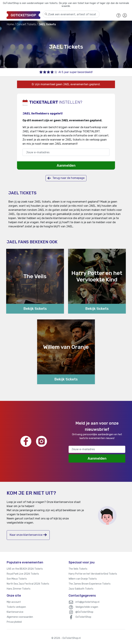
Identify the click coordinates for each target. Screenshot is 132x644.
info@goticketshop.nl (87, 602)
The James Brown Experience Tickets (90, 584)
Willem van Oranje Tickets (83, 579)
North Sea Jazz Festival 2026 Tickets (28, 584)
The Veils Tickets (78, 569)
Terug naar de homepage (66, 178)
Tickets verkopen (16, 607)
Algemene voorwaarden (20, 617)
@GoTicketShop (84, 612)
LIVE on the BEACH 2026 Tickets (25, 569)
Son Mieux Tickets (17, 579)
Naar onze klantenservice (28, 535)
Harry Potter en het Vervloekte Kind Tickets (93, 574)
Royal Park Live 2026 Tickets (23, 574)
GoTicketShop (83, 617)
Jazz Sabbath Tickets (81, 589)
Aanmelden (66, 165)
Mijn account (14, 602)
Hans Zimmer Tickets (19, 589)
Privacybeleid (14, 622)
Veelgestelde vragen (87, 607)
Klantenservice (15, 612)
